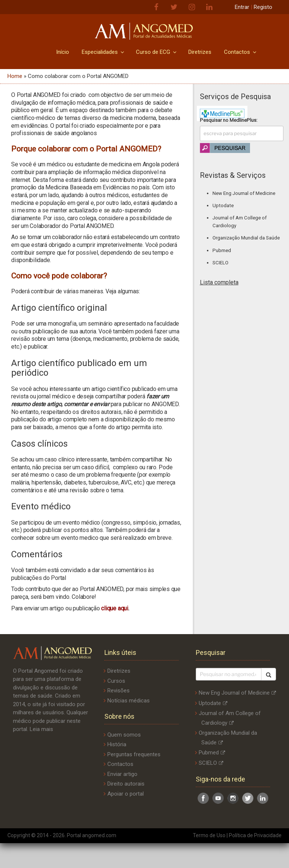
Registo (263, 7)
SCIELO (220, 263)
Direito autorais (126, 784)
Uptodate (223, 205)
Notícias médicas (129, 701)
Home (15, 76)
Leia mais (41, 729)
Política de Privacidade (255, 835)
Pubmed (222, 250)
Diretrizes (200, 52)
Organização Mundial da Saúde (246, 238)
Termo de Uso (209, 835)
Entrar (242, 7)
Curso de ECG (157, 52)
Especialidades (103, 52)
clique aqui (114, 608)
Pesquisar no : (229, 120)
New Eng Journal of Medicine (244, 193)
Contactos (241, 52)
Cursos (116, 681)
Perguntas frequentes (134, 754)
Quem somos (124, 735)
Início (63, 52)
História (117, 744)
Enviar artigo (122, 774)
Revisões (118, 691)
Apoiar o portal (126, 794)
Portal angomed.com (92, 835)
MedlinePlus (243, 120)
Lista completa (219, 282)
